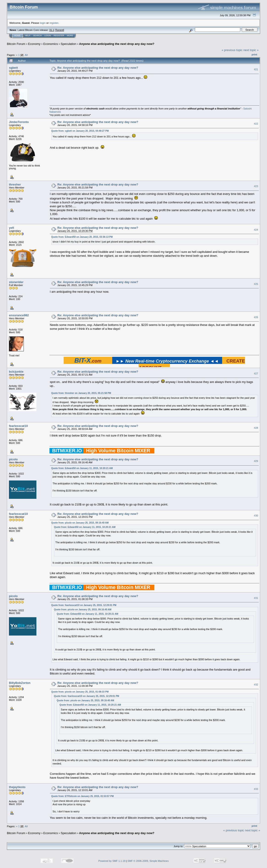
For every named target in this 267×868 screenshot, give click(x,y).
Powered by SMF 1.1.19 (112, 861)
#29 (256, 461)
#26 (256, 317)
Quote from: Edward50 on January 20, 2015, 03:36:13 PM (82, 237)
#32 (256, 685)
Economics (51, 44)
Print (254, 55)
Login (48, 35)
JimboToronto (19, 122)
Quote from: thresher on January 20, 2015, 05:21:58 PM (81, 393)
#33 (256, 789)
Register (59, 35)
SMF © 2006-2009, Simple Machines (148, 861)
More (70, 35)
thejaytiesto (17, 787)
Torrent (60, 30)
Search (38, 35)
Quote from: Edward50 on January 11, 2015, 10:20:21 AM (82, 468)
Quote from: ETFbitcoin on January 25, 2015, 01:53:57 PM (83, 796)
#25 (256, 284)
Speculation (68, 44)
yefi (11, 228)
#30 (256, 516)
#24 (256, 230)
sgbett (13, 68)
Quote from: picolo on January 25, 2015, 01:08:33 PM (80, 692)
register (54, 23)
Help (28, 35)
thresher (15, 184)
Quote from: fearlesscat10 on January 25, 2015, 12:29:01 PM (84, 605)
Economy (34, 44)
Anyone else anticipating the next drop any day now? (117, 44)
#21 (256, 69)
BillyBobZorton (20, 683)
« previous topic (232, 50)
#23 (256, 186)
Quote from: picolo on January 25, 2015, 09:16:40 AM (80, 523)
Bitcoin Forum (16, 44)
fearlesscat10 (18, 426)
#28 (256, 428)
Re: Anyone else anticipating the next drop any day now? (98, 68)
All (26, 55)
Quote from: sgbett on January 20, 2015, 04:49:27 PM (80, 131)
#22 (256, 124)
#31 (256, 598)
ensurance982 (19, 315)
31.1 (52, 30)
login (43, 23)
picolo (13, 459)
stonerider (16, 282)
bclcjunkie (16, 372)
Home (17, 35)
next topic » (251, 50)
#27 (256, 374)
